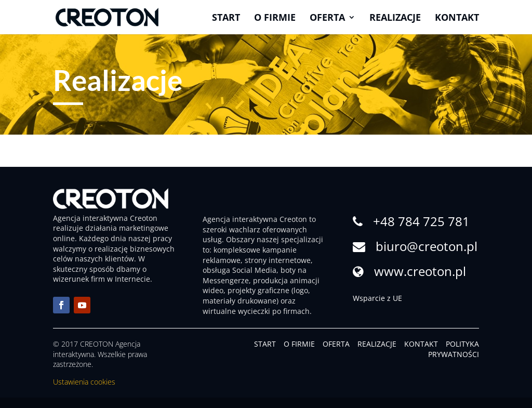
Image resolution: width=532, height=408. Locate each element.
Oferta (327, 18)
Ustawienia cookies (84, 382)
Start (226, 18)
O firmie (275, 18)
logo (301, 290)
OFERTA (336, 344)
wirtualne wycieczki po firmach (256, 311)
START (265, 344)
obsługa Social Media (240, 270)
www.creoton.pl (420, 271)
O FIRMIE (299, 344)
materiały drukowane (240, 301)
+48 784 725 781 (421, 221)
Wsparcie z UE (377, 298)
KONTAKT (421, 344)
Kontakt (457, 18)
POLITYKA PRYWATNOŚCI (454, 349)
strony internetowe (278, 260)
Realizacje (395, 18)
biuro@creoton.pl (427, 246)
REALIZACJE (377, 344)
